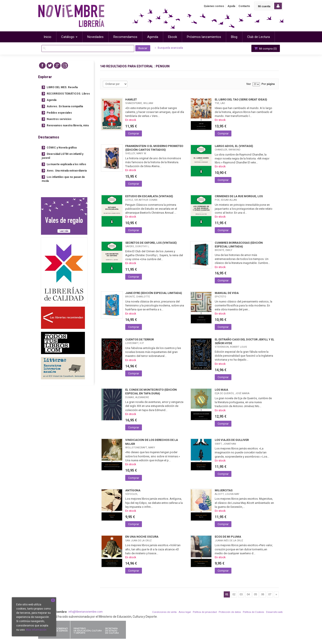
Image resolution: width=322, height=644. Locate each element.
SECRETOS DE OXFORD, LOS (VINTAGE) (151, 243)
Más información (36, 630)
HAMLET (131, 99)
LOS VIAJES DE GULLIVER (232, 440)
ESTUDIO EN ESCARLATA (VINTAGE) (149, 196)
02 (234, 594)
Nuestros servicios (59, 119)
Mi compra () (265, 48)
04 (248, 594)
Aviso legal (185, 612)
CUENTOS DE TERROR (140, 339)
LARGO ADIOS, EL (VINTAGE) (234, 146)
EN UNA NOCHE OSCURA (142, 537)
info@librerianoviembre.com (86, 612)
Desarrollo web (274, 612)
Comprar (134, 133)
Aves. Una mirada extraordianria (67, 171)
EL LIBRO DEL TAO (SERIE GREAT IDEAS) (241, 99)
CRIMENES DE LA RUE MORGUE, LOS (239, 196)
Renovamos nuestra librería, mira (68, 125)
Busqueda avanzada (169, 48)
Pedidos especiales (59, 113)
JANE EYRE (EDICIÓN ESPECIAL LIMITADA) (154, 293)
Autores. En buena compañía (65, 106)
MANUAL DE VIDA (227, 293)
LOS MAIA (221, 390)
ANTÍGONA (133, 490)
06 (263, 594)
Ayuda (231, 6)
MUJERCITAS (224, 490)
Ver (249, 84)
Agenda (52, 100)
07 (270, 594)
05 (255, 594)
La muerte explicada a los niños (66, 164)
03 (241, 594)
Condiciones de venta (164, 612)
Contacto (244, 6)
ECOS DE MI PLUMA (228, 537)
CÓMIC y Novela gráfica (62, 148)
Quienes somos (214, 6)
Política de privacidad (205, 612)
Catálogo (69, 37)
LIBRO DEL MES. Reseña (62, 87)
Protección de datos (230, 612)
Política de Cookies (253, 612)
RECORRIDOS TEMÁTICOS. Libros (68, 94)
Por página (268, 84)
